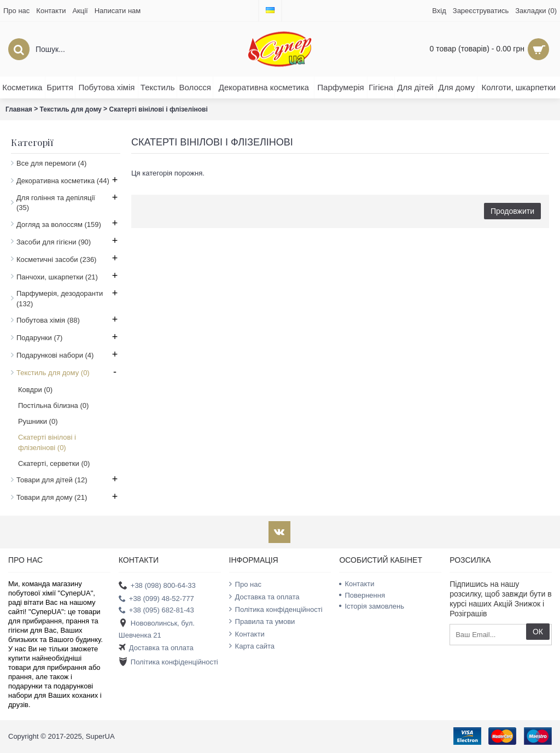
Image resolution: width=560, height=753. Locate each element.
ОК (538, 632)
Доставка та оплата (156, 648)
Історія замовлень (372, 606)
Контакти (247, 634)
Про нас (245, 584)
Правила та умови (262, 621)
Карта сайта (252, 646)
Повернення (362, 595)
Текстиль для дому (71, 109)
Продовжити (512, 211)
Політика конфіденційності (168, 662)
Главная (19, 109)
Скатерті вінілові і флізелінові (158, 109)
